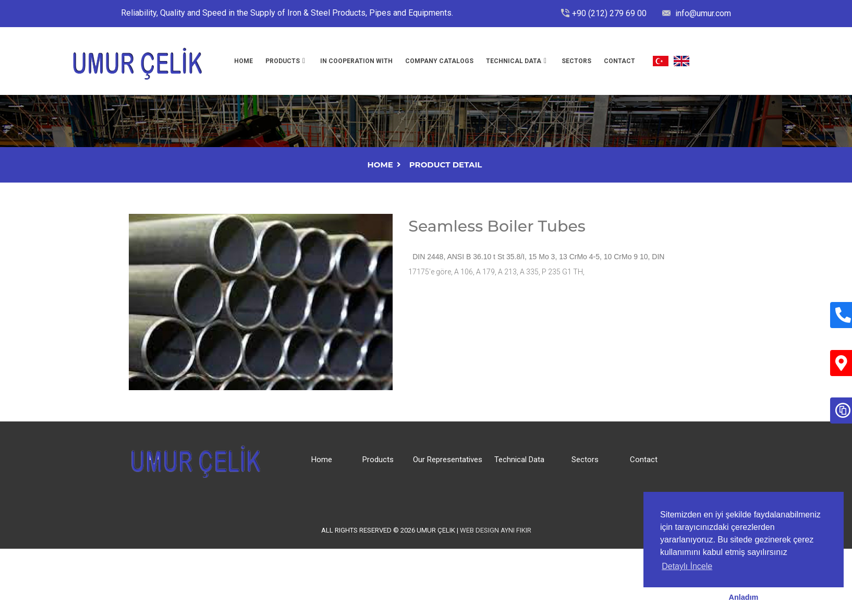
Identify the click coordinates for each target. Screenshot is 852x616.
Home (244, 61)
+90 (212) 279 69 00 (609, 13)
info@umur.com (702, 13)
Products (283, 61)
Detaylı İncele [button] (687, 566)
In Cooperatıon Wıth (356, 61)
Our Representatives (448, 460)
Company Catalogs (439, 61)
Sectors (576, 61)
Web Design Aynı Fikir (496, 530)
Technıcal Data (514, 61)
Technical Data (519, 460)
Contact (619, 61)
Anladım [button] (744, 597)
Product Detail (446, 165)
